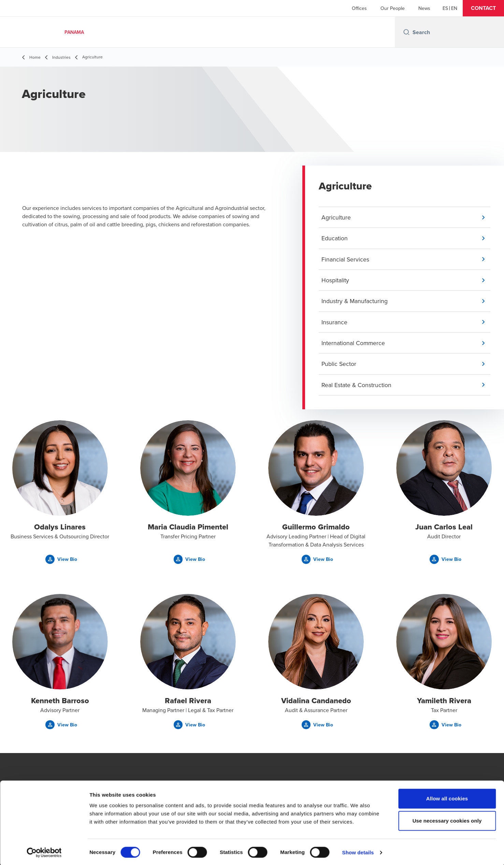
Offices (359, 8)
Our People (393, 8)
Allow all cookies (447, 798)
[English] (454, 8)
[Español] (445, 8)
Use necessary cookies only (447, 820)
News (424, 8)
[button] (483, 8)
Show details (358, 852)
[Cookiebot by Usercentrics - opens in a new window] (44, 852)
